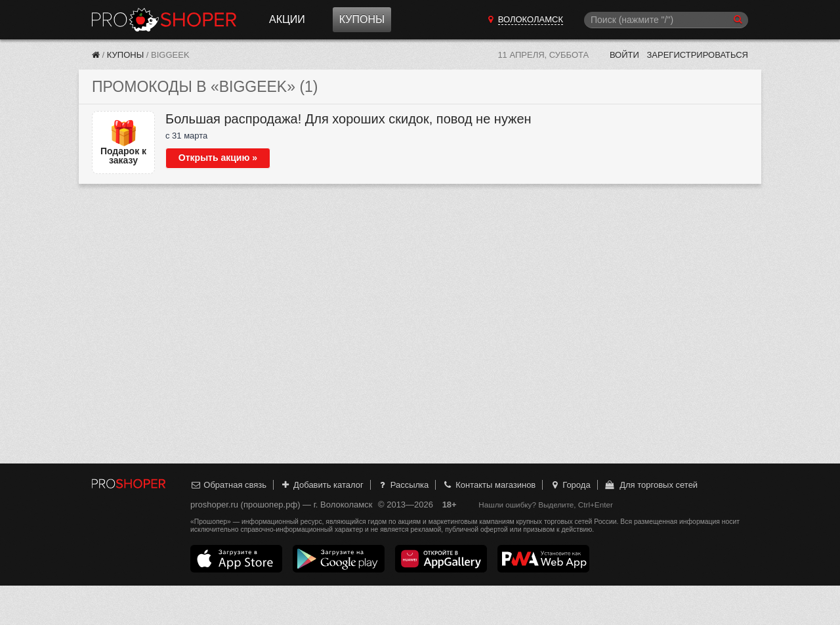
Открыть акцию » (218, 158)
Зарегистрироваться (697, 55)
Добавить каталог (322, 485)
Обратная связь (228, 485)
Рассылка (403, 485)
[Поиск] (666, 20)
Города (570, 485)
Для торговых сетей (651, 485)
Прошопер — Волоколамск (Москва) (164, 20)
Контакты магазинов (489, 485)
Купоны (362, 19)
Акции (287, 19)
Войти (624, 55)
